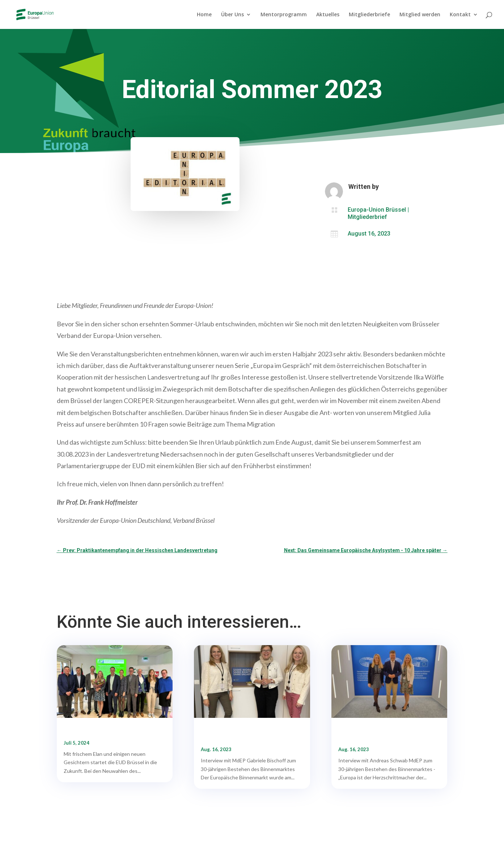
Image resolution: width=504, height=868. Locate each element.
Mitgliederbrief (367, 217)
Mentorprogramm (284, 15)
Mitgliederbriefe (369, 15)
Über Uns (232, 15)
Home (204, 15)
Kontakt (460, 15)
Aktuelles (328, 15)
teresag (392, 187)
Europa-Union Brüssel (377, 210)
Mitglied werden (420, 15)
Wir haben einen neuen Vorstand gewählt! (113, 732)
